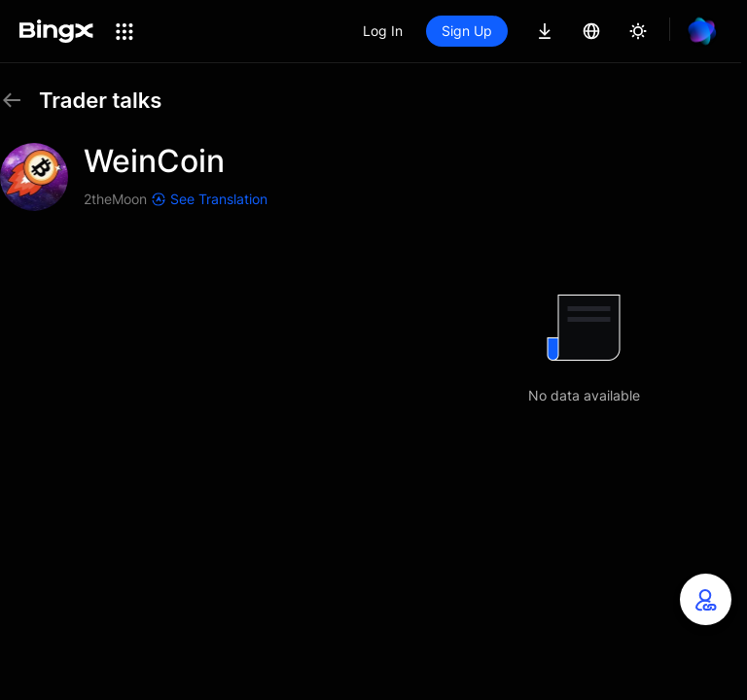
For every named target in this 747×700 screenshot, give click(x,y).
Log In (383, 31)
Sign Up (467, 31)
